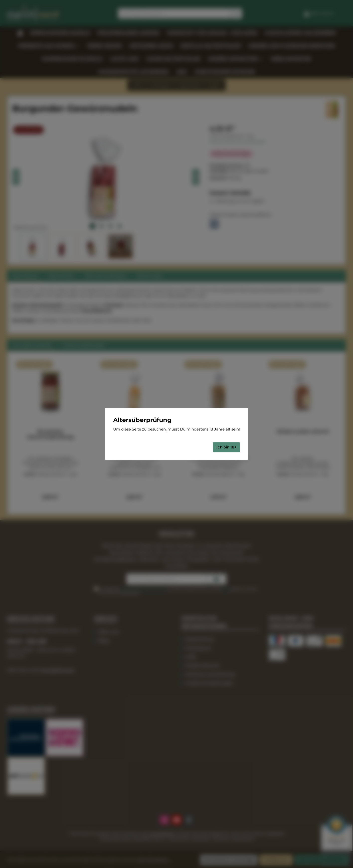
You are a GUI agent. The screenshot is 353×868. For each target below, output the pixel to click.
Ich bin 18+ (226, 447)
